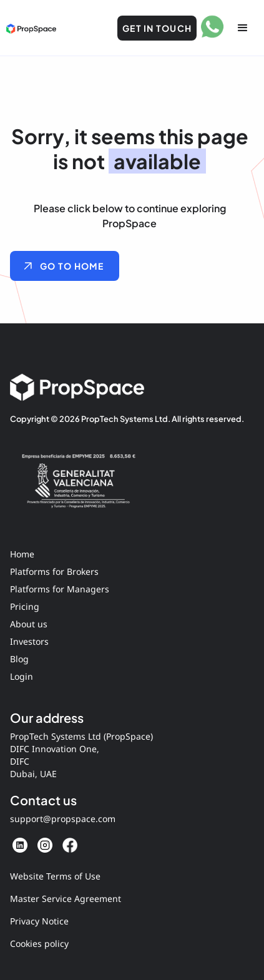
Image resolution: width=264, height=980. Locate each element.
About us (29, 624)
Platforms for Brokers (54, 571)
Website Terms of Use (55, 876)
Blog (19, 659)
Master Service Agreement (66, 899)
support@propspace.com (63, 819)
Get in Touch (157, 28)
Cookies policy (39, 943)
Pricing (25, 606)
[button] (243, 28)
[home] (31, 28)
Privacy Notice (39, 921)
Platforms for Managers (60, 589)
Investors (29, 641)
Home (22, 554)
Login (22, 676)
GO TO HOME (72, 266)
